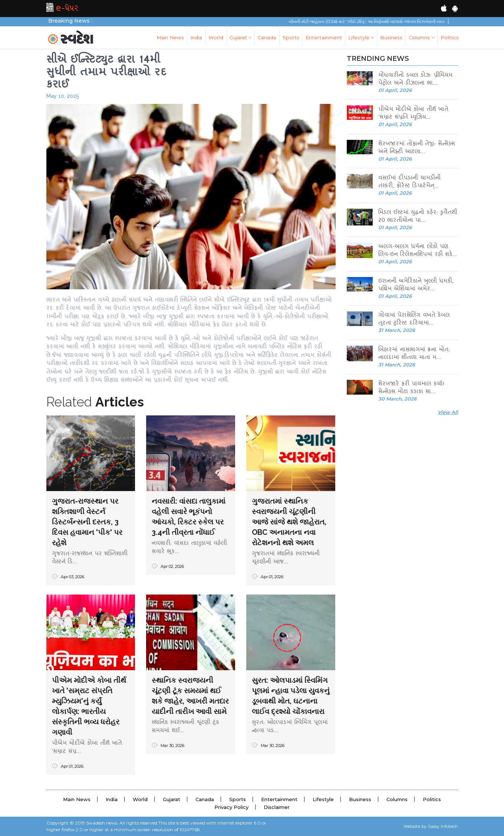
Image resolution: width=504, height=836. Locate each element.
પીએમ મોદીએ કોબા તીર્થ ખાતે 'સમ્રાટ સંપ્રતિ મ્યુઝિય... (413, 114)
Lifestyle (361, 37)
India (196, 37)
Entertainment (324, 37)
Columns (421, 37)
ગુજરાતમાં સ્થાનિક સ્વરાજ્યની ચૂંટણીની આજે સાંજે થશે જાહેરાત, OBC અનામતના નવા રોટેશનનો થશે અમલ (289, 522)
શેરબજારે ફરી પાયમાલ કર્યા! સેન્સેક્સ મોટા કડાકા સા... (411, 388)
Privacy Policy (231, 807)
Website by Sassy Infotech (431, 826)
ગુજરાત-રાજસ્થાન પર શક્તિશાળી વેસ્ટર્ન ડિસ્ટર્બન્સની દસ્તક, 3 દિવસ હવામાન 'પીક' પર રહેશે (87, 522)
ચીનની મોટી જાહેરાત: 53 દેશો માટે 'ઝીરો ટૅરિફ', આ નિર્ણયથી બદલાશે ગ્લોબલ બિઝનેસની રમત (373, 22)
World (216, 37)
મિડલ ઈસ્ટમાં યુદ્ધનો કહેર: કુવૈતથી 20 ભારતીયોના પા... (418, 217)
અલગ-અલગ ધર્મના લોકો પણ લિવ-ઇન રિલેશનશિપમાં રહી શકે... (418, 251)
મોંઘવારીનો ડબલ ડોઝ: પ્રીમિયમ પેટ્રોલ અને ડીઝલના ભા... (415, 80)
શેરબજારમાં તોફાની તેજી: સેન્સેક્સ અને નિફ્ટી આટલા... (417, 148)
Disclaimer (277, 807)
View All (448, 412)
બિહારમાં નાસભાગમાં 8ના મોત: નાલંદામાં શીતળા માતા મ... (414, 354)
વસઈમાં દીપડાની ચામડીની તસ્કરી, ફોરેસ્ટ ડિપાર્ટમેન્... (409, 182)
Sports (291, 37)
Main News (170, 37)
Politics (450, 37)
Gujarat (241, 37)
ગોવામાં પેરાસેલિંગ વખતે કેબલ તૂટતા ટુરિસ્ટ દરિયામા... (414, 320)
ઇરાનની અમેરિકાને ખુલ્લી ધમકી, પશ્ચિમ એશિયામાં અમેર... (416, 286)
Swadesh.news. (102, 823)
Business (391, 37)
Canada (267, 37)
